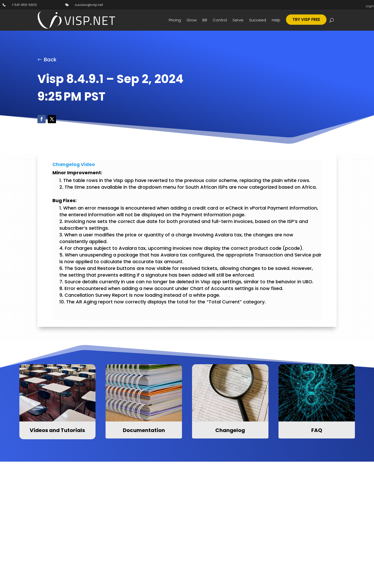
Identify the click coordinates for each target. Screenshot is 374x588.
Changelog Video (74, 164)
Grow (192, 20)
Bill (205, 20)
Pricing (175, 20)
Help (276, 20)
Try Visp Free (306, 19)
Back (50, 60)
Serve (238, 20)
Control (220, 20)
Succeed (258, 20)
